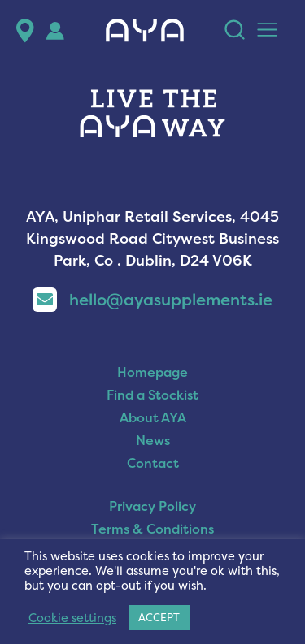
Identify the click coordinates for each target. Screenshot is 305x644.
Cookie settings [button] (72, 618)
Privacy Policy (152, 506)
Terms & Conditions (152, 529)
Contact (153, 463)
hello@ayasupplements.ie (152, 299)
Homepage (152, 372)
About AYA (153, 417)
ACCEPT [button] (159, 617)
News (153, 440)
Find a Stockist (152, 395)
